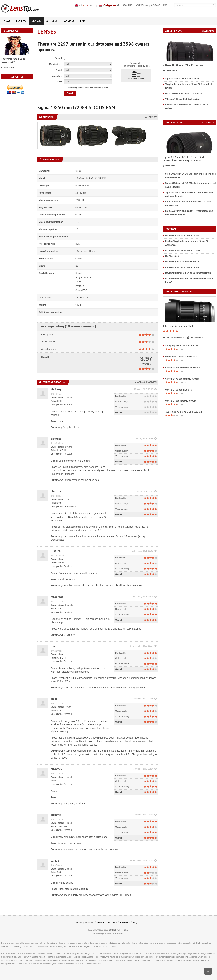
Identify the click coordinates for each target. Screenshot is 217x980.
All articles (208, 123)
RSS (165, 5)
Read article (170, 166)
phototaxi (57, 491)
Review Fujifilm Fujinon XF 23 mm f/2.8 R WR (188, 273)
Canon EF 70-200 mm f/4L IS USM (182, 379)
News (7, 21)
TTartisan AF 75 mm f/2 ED (179, 326)
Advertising (142, 5)
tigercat (56, 439)
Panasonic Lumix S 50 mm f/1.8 (181, 357)
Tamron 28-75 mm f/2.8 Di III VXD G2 (183, 412)
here (28, 964)
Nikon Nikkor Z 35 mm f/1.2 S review (183, 94)
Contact (155, 5)
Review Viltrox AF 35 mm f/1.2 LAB (183, 251)
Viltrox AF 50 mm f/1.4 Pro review (183, 65)
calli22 (55, 860)
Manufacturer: (56, 64)
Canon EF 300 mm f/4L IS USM (181, 401)
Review (151, 117)
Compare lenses (136, 76)
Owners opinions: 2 (173, 337)
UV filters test (172, 256)
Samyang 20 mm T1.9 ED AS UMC (182, 346)
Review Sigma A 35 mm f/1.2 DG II (182, 262)
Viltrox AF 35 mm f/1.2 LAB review (182, 99)
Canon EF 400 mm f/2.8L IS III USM (183, 368)
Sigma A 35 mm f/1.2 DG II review (182, 79)
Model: (59, 70)
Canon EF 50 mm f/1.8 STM (179, 390)
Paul (54, 646)
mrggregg (57, 597)
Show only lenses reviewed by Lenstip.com (88, 88)
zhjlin (54, 699)
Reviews (21, 21)
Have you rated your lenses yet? (13, 61)
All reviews (208, 31)
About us (127, 5)
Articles (52, 21)
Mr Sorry (56, 389)
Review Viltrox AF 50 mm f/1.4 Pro (182, 236)
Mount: (59, 82)
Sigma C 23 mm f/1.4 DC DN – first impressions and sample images (183, 159)
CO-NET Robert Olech (119, 930)
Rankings (69, 21)
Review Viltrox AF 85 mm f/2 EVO (182, 267)
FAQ (83, 21)
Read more (7, 68)
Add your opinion (145, 382)
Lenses (36, 21)
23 (183, 383)
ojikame (56, 815)
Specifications (195, 337)
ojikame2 (57, 769)
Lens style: (57, 76)
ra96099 (56, 551)
